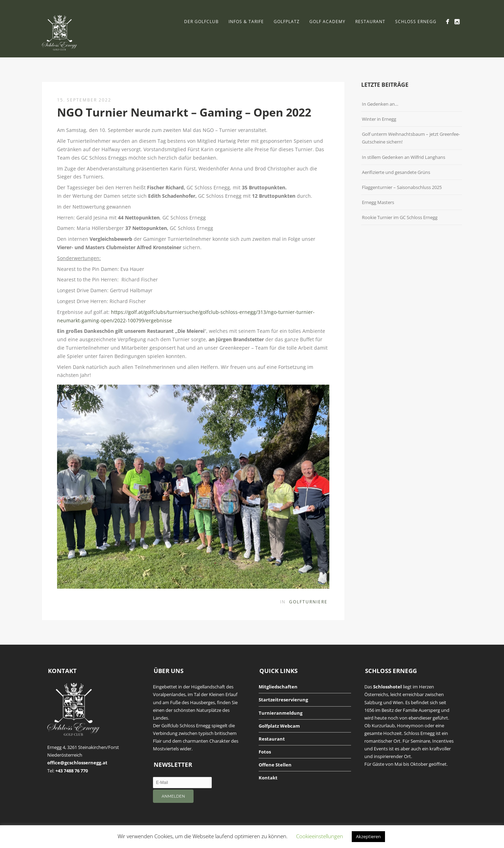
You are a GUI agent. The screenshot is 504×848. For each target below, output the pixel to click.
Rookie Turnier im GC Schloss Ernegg (400, 217)
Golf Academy (327, 22)
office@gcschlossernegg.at (77, 763)
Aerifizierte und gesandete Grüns (396, 172)
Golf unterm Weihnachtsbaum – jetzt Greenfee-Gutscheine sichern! (411, 138)
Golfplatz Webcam (279, 726)
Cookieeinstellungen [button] (320, 836)
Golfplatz (287, 22)
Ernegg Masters (378, 202)
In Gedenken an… (380, 104)
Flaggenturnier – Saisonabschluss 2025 (402, 187)
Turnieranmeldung (281, 713)
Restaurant (370, 22)
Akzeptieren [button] (368, 836)
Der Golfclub (201, 22)
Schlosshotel (387, 687)
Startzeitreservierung (283, 700)
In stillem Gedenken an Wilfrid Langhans (404, 157)
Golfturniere (308, 602)
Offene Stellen (275, 765)
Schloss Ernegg (416, 22)
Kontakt (268, 778)
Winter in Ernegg (379, 119)
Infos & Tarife (246, 22)
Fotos (265, 752)
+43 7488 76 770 (72, 771)
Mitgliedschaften (278, 687)
